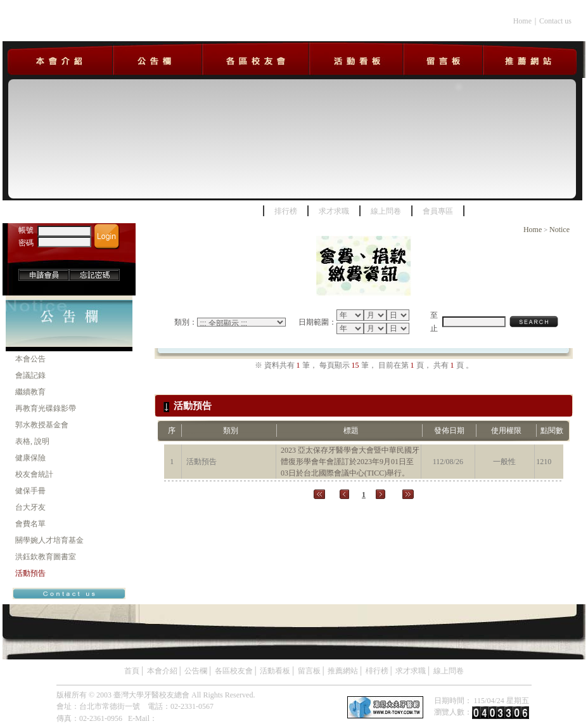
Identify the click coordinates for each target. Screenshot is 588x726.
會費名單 (30, 524)
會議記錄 (30, 375)
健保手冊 (30, 491)
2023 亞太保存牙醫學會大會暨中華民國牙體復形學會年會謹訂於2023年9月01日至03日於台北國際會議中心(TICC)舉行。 (350, 462)
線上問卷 (386, 211)
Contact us (555, 21)
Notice (559, 230)
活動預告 (30, 573)
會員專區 (438, 211)
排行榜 (286, 211)
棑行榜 (377, 671)
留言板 (309, 671)
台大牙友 (30, 507)
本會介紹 (162, 671)
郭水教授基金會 (42, 425)
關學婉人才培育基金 (49, 540)
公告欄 (196, 671)
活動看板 (275, 671)
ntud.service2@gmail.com (197, 718)
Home (522, 21)
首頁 (132, 671)
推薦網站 (343, 671)
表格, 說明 (32, 441)
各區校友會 (234, 671)
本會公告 (30, 359)
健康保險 (30, 458)
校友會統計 (34, 474)
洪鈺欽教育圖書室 (46, 557)
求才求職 (334, 211)
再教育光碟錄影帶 (46, 408)
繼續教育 (30, 392)
